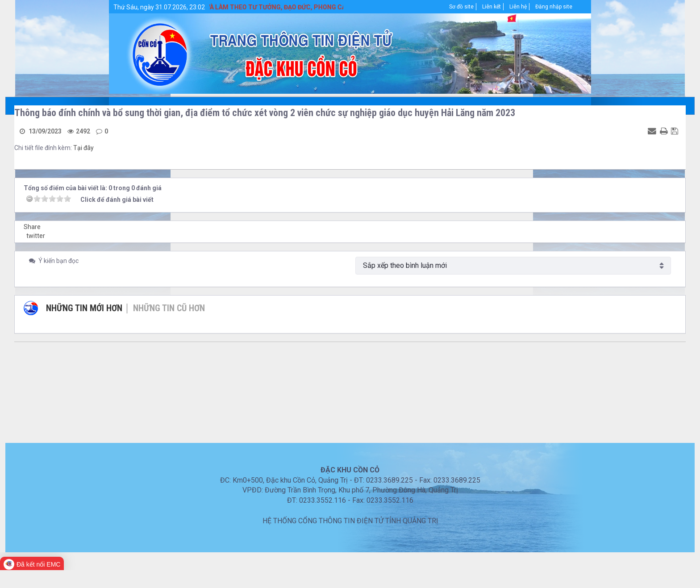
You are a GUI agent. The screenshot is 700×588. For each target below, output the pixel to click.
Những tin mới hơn (84, 308)
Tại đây (83, 148)
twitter (36, 236)
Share (32, 227)
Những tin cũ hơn (169, 308)
